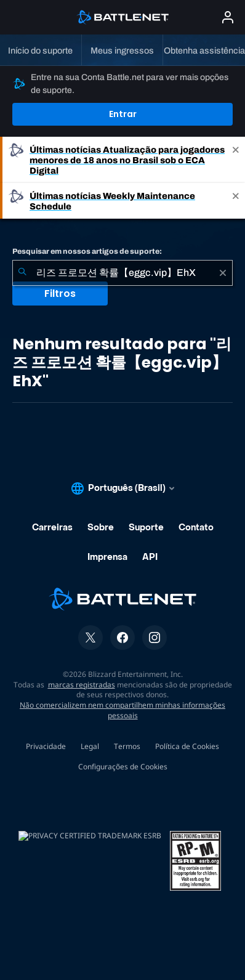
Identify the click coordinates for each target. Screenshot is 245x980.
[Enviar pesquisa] (22, 273)
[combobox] (122, 273)
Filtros (60, 294)
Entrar (123, 114)
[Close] (236, 160)
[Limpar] (223, 273)
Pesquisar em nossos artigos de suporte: (87, 251)
